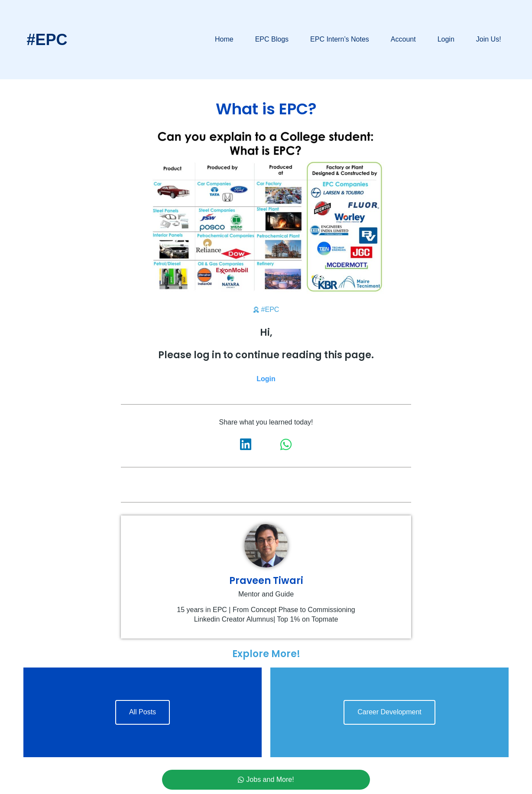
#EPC (47, 40)
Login (446, 39)
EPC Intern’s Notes (340, 39)
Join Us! (489, 39)
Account (403, 39)
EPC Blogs (272, 39)
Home (224, 39)
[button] (246, 444)
